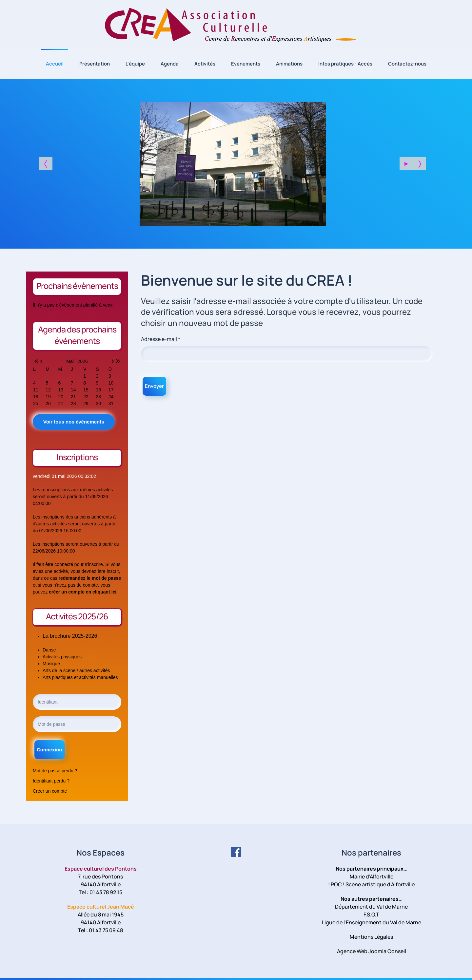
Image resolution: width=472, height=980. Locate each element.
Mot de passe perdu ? (55, 771)
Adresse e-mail (161, 339)
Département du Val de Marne (371, 907)
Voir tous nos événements (74, 422)
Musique (51, 664)
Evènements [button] (246, 64)
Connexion (49, 750)
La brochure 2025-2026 (70, 636)
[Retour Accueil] (236, 25)
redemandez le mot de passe (90, 578)
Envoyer (154, 386)
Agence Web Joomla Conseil (372, 951)
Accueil (55, 64)
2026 (83, 361)
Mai (72, 361)
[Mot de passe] (77, 724)
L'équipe (135, 64)
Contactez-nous (407, 64)
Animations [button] (289, 64)
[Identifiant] (77, 702)
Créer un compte (50, 791)
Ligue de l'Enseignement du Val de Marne (372, 922)
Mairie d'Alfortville (372, 876)
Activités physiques (62, 657)
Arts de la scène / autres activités (76, 670)
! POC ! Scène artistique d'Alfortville (371, 884)
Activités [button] (205, 64)
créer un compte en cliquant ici (83, 592)
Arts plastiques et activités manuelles (80, 677)
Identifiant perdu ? (51, 781)
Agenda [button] (170, 64)
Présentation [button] (95, 64)
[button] (406, 164)
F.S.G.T (371, 914)
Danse (49, 650)
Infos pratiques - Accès (345, 64)
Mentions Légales (371, 937)
